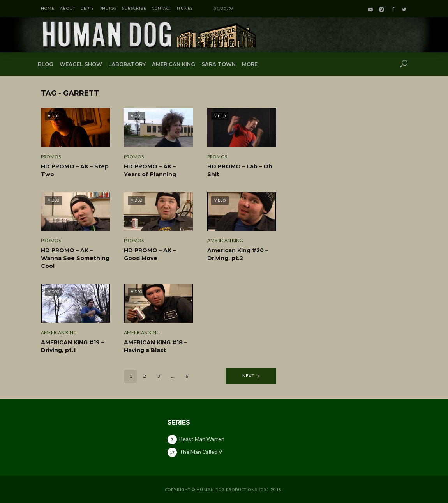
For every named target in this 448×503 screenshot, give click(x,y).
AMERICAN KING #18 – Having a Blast (155, 346)
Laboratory (127, 64)
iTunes (185, 8)
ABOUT (68, 8)
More (250, 64)
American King (174, 64)
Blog (46, 64)
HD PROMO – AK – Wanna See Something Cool (75, 258)
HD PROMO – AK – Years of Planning (150, 170)
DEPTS (87, 8)
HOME (48, 8)
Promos (51, 157)
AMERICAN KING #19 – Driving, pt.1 (72, 346)
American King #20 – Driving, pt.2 (238, 254)
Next (248, 376)
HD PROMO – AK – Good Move (150, 254)
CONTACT (162, 8)
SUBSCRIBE (134, 8)
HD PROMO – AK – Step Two (75, 170)
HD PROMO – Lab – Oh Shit (240, 170)
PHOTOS (108, 8)
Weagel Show (81, 64)
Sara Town (219, 64)
